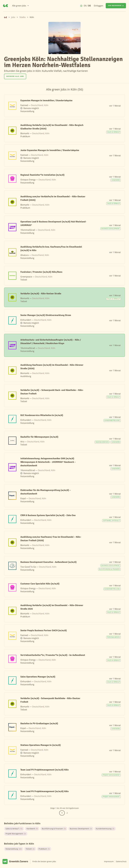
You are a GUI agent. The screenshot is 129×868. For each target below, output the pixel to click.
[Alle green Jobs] (21, 6)
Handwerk (32, 829)
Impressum (109, 861)
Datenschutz (121, 861)
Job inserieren (116, 6)
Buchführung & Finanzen (54, 829)
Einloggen (99, 6)
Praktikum (44, 849)
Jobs (13, 17)
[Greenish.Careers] (6, 6)
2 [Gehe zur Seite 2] (67, 813)
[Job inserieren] (116, 6)
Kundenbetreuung (105, 829)
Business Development (81, 829)
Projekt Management (16, 834)
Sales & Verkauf (14, 829)
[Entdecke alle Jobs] (15, 76)
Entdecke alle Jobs (15, 76)
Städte (22, 17)
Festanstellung (14, 849)
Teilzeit (30, 849)
